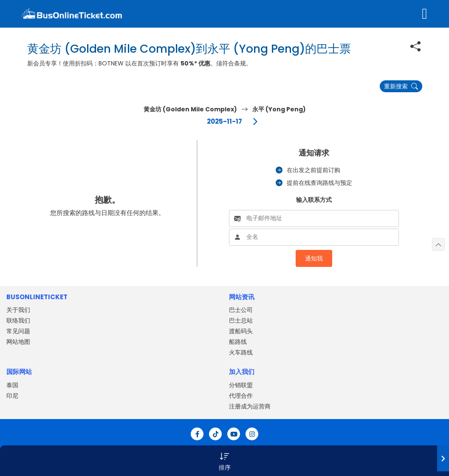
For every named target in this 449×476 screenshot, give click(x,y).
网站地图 (18, 342)
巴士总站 (241, 320)
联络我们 (18, 320)
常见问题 (18, 331)
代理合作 (241, 396)
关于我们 (18, 310)
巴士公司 (241, 310)
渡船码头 (241, 331)
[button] (224, 461)
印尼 (12, 396)
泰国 (12, 385)
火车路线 (241, 352)
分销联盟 (241, 385)
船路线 (238, 342)
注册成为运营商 (250, 406)
